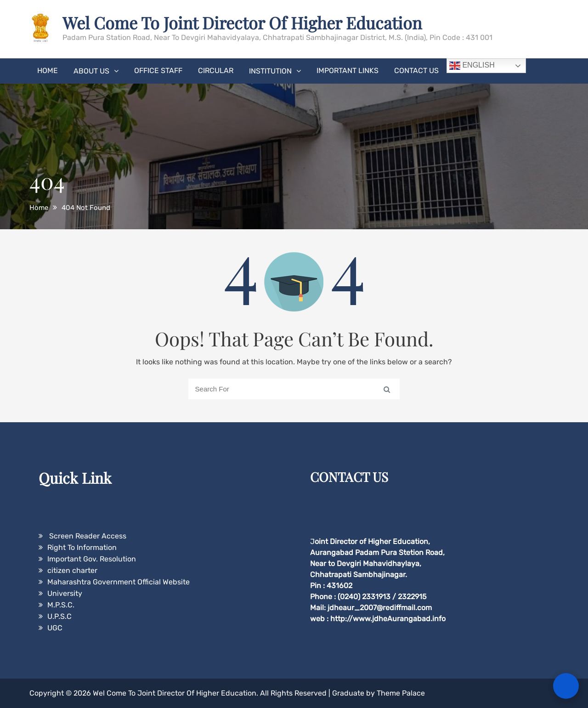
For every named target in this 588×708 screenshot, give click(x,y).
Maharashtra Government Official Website (119, 582)
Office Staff (158, 71)
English (472, 66)
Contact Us (416, 71)
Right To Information (82, 547)
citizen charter (72, 570)
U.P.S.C (59, 616)
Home (48, 71)
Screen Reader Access (87, 536)
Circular (216, 71)
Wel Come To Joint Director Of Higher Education (242, 23)
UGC (55, 628)
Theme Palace (401, 693)
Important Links (348, 71)
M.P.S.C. (61, 605)
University (65, 593)
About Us (91, 71)
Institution (270, 71)
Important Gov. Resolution (92, 559)
